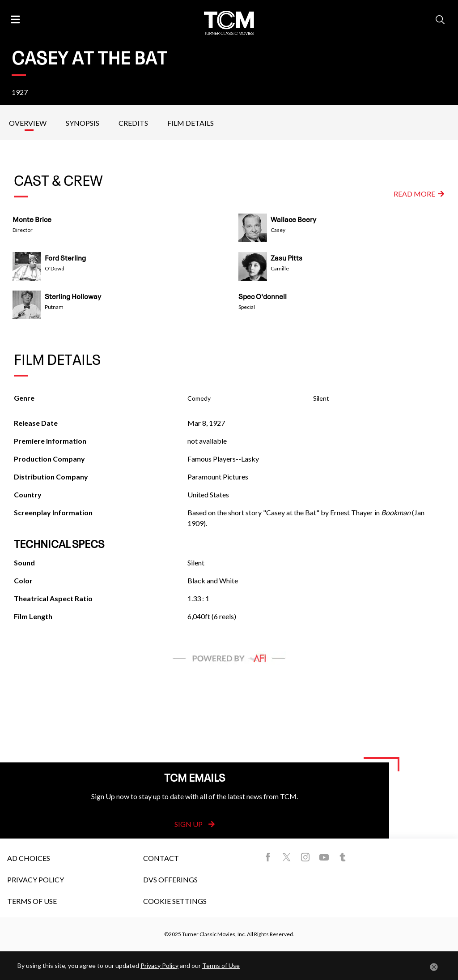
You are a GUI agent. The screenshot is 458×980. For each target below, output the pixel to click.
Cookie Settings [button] (175, 901)
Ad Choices (29, 858)
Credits (133, 123)
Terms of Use (32, 901)
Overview (28, 123)
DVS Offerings (170, 879)
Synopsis (83, 123)
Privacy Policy (36, 879)
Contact (161, 858)
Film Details (191, 123)
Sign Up (195, 824)
